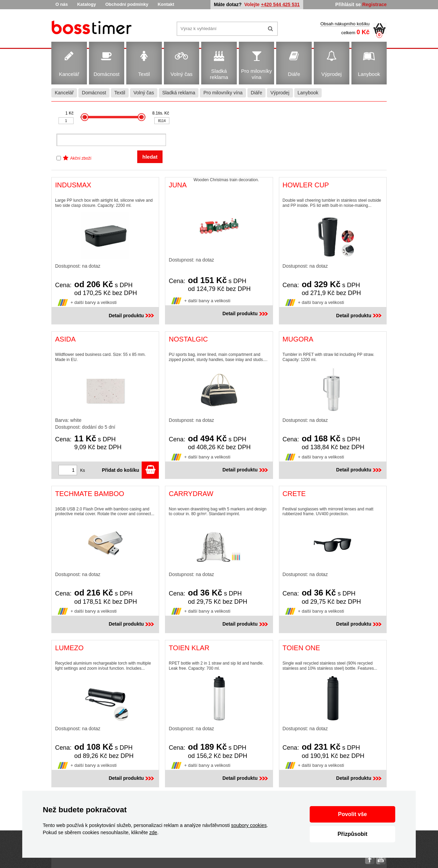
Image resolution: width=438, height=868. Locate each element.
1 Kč (69, 113)
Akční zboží (81, 158)
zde (153, 832)
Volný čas (144, 93)
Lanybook (308, 93)
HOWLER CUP (306, 185)
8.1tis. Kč (161, 113)
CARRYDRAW (191, 494)
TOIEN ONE (301, 648)
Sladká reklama (179, 93)
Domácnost (94, 93)
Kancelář (64, 93)
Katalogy (86, 4)
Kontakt (166, 4)
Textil (120, 93)
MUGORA (298, 339)
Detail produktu (132, 316)
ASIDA (65, 339)
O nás (62, 4)
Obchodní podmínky (127, 4)
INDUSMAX (73, 185)
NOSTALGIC (188, 339)
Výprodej (280, 93)
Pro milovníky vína (223, 93)
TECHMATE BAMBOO (90, 494)
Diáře (256, 93)
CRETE (294, 494)
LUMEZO (69, 648)
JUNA (178, 185)
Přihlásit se (348, 4)
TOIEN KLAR (189, 648)
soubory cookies (249, 825)
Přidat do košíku (131, 470)
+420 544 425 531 (280, 4)
